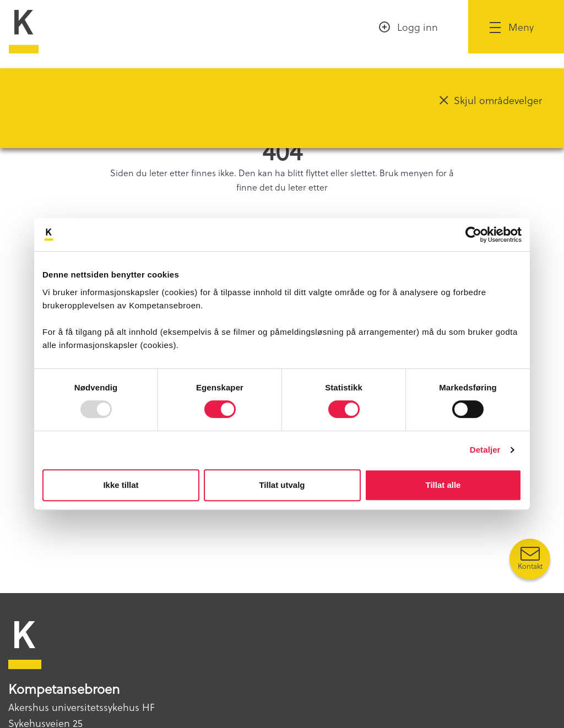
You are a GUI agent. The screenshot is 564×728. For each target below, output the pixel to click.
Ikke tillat (121, 485)
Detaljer (485, 450)
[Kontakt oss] (530, 559)
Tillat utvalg (282, 485)
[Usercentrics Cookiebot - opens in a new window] (473, 235)
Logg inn (417, 27)
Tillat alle (443, 485)
